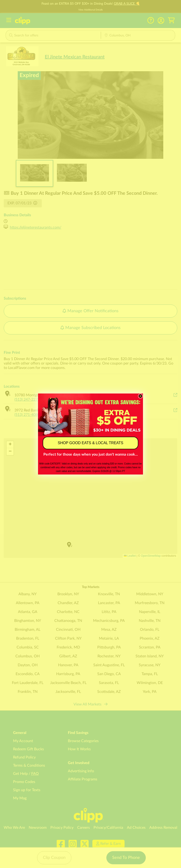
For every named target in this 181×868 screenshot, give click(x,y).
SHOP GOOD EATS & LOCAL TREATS (91, 443)
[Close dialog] (140, 396)
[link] (90, 415)
